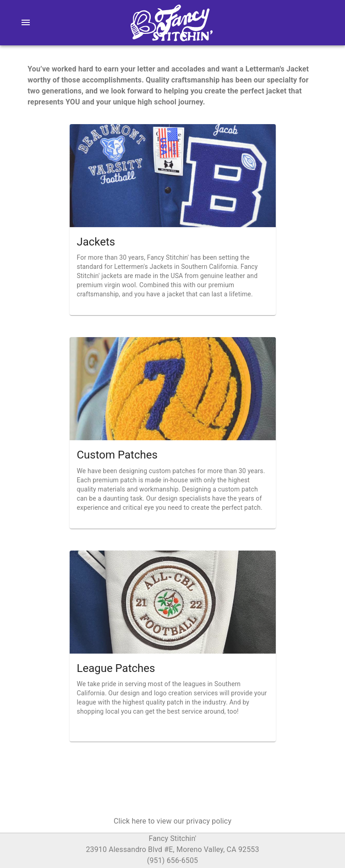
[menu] (26, 22)
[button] (172, 821)
